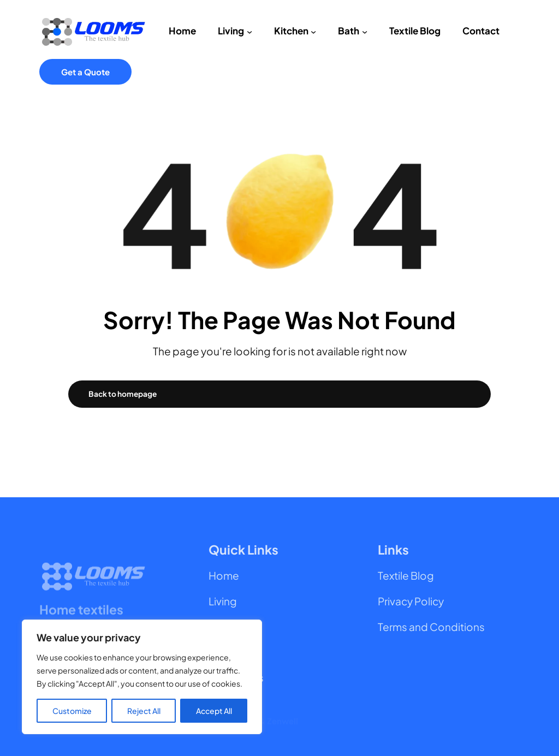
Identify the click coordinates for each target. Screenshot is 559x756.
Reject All (144, 711)
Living (223, 601)
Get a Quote (85, 72)
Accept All (214, 711)
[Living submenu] (249, 31)
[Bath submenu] (365, 31)
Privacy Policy (411, 601)
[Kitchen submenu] (313, 31)
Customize (72, 711)
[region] (142, 677)
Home (224, 575)
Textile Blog (406, 575)
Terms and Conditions (431, 627)
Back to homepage (123, 394)
